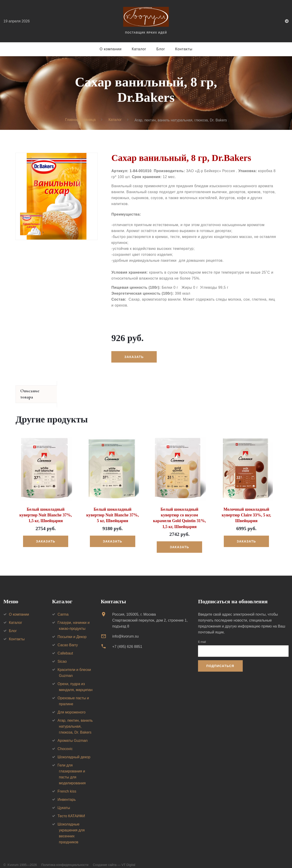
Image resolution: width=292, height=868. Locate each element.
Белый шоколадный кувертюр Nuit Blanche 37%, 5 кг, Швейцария (113, 509)
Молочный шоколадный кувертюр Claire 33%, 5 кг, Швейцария (246, 509)
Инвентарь (67, 793)
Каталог (139, 49)
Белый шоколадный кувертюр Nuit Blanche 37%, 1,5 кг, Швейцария (46, 509)
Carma (63, 608)
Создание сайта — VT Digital (114, 859)
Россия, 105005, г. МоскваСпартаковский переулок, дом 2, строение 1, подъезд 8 (150, 614)
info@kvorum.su (125, 630)
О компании (111, 49)
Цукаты (64, 802)
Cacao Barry (68, 639)
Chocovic (65, 743)
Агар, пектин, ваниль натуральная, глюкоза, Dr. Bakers (75, 720)
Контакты (184, 49)
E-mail (202, 636)
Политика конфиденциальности (65, 859)
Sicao (62, 655)
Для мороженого (72, 706)
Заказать (134, 357)
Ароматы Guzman (73, 734)
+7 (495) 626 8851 (127, 640)
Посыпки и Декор (72, 631)
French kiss (67, 785)
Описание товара (37, 391)
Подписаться (220, 660)
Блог (161, 49)
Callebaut (65, 647)
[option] (57, 196)
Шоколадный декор (74, 751)
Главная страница (80, 120)
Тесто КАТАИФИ (71, 810)
